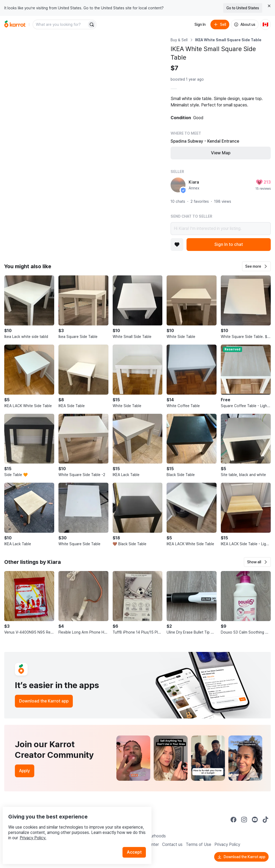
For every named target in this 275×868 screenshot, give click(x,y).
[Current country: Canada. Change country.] (265, 24)
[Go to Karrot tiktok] (265, 820)
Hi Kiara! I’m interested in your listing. (221, 229)
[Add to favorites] (177, 245)
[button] (256, 266)
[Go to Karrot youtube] (255, 820)
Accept (137, 841)
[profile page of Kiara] (178, 185)
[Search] (92, 24)
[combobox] (60, 24)
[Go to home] (15, 24)
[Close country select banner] (269, 6)
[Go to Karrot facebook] (234, 820)
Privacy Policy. (71, 827)
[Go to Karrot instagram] (244, 820)
